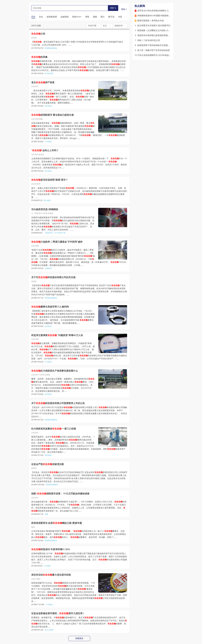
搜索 (113, 8)
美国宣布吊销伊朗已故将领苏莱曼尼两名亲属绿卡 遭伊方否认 (165, 35)
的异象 (39, 57)
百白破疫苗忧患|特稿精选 (45, 209)
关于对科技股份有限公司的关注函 (53, 277)
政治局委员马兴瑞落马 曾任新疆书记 (154, 25)
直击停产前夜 (43, 82)
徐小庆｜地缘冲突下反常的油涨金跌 (154, 50)
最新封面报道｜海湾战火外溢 (151, 20)
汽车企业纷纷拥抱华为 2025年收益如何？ (156, 55)
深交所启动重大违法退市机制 (51, 575)
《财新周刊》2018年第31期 (55, 233)
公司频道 (48, 142)
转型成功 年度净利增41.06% (51, 549)
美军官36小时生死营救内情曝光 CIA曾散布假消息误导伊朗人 (165, 11)
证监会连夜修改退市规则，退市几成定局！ (58, 613)
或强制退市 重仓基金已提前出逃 (52, 115)
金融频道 (48, 268)
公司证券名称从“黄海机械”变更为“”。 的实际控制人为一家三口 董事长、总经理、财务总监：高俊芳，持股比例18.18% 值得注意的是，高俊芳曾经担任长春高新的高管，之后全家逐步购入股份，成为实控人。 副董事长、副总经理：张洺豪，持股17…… (79, 534)
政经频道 (48, 106)
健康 (47, 514)
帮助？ (124, 9)
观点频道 (48, 171)
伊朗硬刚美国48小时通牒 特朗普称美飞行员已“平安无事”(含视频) (167, 15)
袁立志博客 (49, 630)
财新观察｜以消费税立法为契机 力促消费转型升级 (160, 30)
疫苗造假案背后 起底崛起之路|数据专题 (57, 523)
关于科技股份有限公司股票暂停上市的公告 (58, 403)
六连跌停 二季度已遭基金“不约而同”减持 (57, 242)
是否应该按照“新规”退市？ (50, 180)
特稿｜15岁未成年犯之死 (149, 40)
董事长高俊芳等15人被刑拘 (50, 307)
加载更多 (79, 638)
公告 (38, 34)
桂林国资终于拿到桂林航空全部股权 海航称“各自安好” (162, 45)
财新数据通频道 (51, 48)
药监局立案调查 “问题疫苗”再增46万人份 (57, 335)
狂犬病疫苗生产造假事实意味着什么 (55, 371)
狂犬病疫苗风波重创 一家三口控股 (54, 429)
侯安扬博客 (49, 73)
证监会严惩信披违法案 (48, 464)
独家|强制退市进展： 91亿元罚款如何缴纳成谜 (60, 494)
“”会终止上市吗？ (45, 150)
